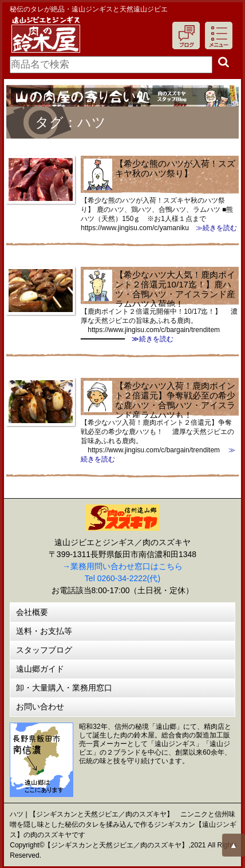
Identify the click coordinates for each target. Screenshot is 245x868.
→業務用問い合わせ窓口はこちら (122, 566)
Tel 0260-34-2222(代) (122, 578)
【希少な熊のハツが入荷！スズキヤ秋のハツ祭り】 (175, 168)
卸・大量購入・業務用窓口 (64, 688)
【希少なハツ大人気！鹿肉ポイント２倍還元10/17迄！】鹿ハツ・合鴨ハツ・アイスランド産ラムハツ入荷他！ (175, 289)
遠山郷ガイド (40, 669)
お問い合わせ (40, 707)
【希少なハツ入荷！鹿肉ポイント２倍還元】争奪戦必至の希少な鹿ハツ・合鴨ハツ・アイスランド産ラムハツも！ (175, 400)
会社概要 (32, 612)
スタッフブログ (44, 650)
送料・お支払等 (44, 631)
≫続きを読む (213, 228)
